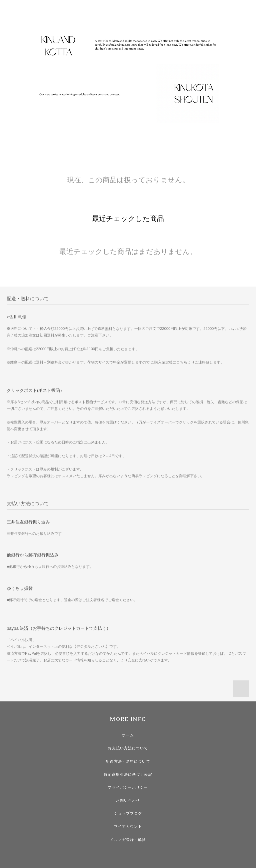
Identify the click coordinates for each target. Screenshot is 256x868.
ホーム (128, 735)
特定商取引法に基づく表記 (128, 774)
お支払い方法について (128, 748)
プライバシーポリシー (128, 787)
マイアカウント (128, 826)
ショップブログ (128, 813)
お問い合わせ (128, 800)
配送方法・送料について (128, 761)
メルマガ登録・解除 (128, 840)
